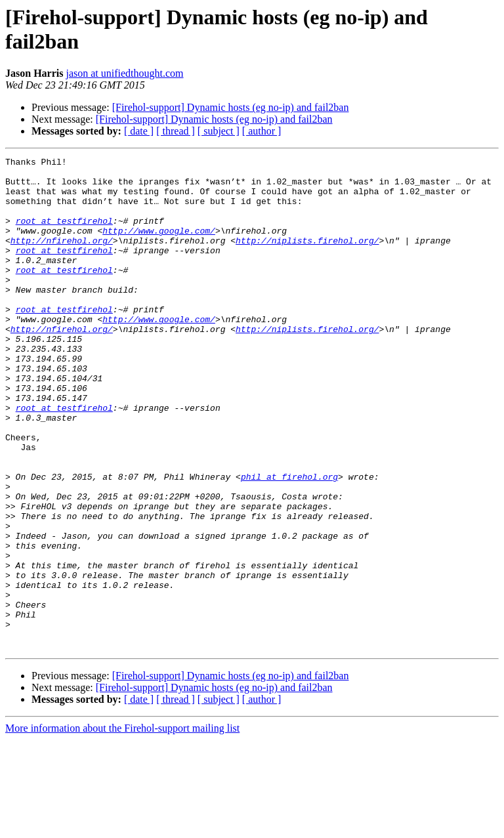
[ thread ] (176, 131)
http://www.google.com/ (159, 246)
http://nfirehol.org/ (62, 258)
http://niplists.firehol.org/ (307, 258)
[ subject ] (219, 131)
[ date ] (139, 131)
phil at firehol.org (289, 541)
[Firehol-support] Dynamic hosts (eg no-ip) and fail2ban (231, 107)
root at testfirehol (64, 234)
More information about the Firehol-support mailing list (122, 827)
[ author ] (262, 131)
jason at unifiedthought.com (124, 73)
